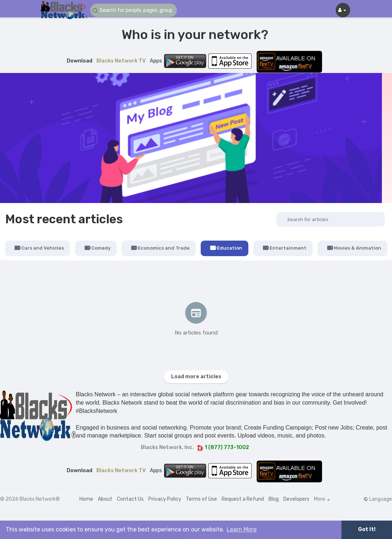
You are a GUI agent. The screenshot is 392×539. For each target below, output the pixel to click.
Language (378, 499)
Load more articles (196, 377)
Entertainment (284, 248)
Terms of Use (201, 499)
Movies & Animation (354, 248)
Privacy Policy (165, 499)
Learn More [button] (242, 529)
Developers (296, 499)
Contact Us (130, 499)
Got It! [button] (367, 529)
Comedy (97, 248)
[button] (134, 10)
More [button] (322, 499)
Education (226, 248)
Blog (274, 499)
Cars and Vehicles (39, 248)
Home (86, 499)
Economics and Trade (160, 248)
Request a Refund (243, 499)
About (105, 499)
